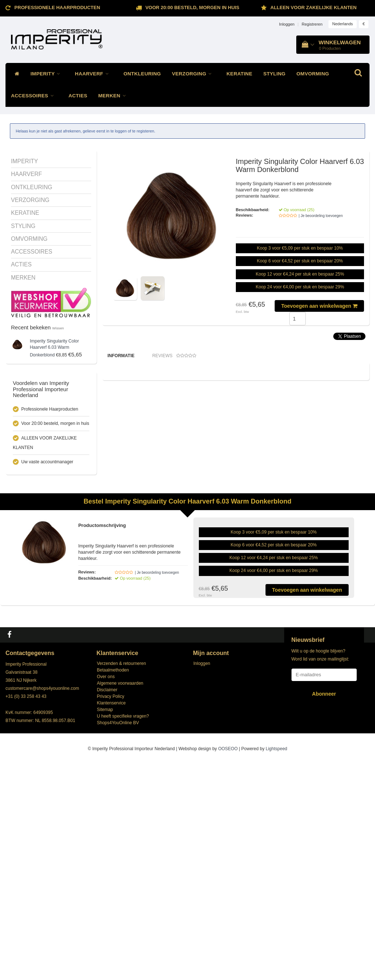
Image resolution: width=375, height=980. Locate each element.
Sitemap (105, 925)
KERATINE (240, 74)
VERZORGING (194, 74)
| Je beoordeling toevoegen (321, 216)
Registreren (312, 24)
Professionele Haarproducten (57, 8)
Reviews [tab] (174, 356)
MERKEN (114, 96)
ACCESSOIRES (34, 96)
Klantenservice (112, 919)
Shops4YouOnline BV (118, 938)
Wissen (58, 328)
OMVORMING (313, 74)
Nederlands (342, 24)
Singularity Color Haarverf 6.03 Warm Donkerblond (54, 348)
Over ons (106, 892)
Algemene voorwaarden (120, 899)
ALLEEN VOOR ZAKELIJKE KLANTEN (313, 8)
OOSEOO (228, 964)
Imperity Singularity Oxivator (262, 514)
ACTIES (78, 96)
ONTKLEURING (142, 74)
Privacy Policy (111, 912)
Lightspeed (277, 964)
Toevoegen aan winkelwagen (319, 306)
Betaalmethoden (113, 886)
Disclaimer (107, 905)
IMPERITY (47, 74)
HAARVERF (94, 74)
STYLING (274, 74)
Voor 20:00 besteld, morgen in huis (192, 8)
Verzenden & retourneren (122, 879)
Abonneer (324, 909)
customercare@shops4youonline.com (42, 904)
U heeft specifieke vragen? (123, 932)
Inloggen (287, 24)
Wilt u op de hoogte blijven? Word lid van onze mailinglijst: (320, 871)
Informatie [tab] (121, 356)
